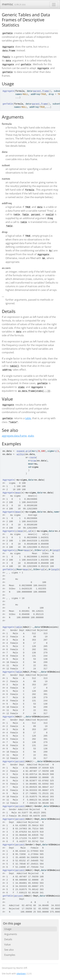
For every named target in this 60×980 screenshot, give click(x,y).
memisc (8, 4)
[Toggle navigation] (54, 5)
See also (9, 950)
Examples (10, 955)
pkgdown (21, 974)
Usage (8, 929)
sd (29, 531)
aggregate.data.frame (14, 436)
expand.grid (24, 451)
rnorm (33, 458)
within (20, 454)
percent (36, 215)
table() (14, 366)
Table (26, 215)
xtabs (21, 387)
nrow (33, 461)
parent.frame (41, 91)
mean (18, 493)
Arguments (11, 934)
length (55, 570)
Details (8, 939)
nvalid (50, 215)
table (28, 418)
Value (7, 944)
